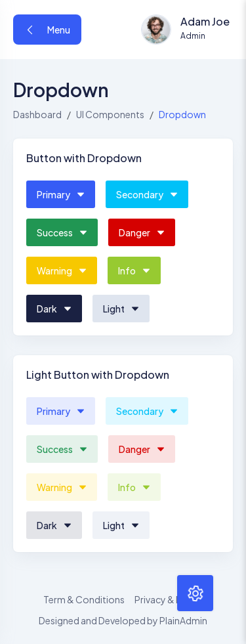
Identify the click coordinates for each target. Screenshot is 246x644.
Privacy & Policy (169, 599)
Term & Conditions (84, 599)
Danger (142, 232)
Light (121, 309)
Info (134, 270)
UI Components (110, 114)
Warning (62, 270)
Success (62, 232)
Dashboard (37, 114)
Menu (47, 30)
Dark (54, 309)
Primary (61, 194)
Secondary (147, 194)
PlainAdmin (183, 620)
